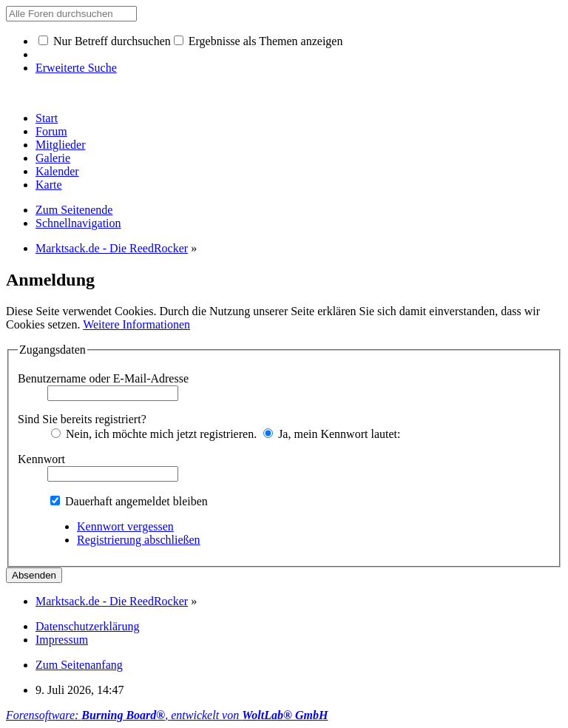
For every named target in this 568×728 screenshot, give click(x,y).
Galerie (53, 158)
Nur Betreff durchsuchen (105, 41)
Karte (49, 185)
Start (47, 118)
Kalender (57, 171)
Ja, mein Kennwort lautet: (332, 434)
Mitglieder (61, 145)
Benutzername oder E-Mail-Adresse (103, 378)
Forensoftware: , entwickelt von (167, 715)
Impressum (62, 640)
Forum (51, 131)
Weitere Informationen (136, 324)
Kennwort (41, 459)
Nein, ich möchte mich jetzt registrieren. (154, 434)
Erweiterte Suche (76, 68)
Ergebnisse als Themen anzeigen (258, 41)
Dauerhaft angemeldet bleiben (129, 501)
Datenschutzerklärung (87, 626)
